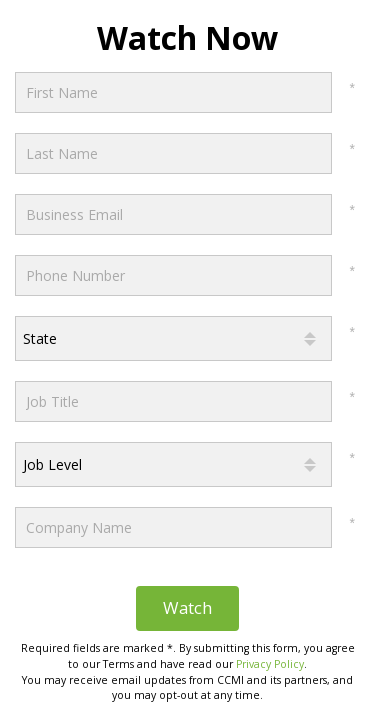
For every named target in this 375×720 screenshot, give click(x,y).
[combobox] (173, 338)
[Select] (173, 338)
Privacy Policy (270, 664)
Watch (187, 607)
